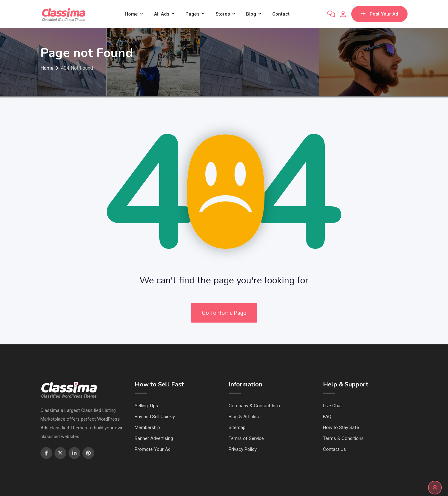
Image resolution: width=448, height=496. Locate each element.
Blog (251, 14)
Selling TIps (146, 406)
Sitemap (237, 428)
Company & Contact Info (254, 406)
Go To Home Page (224, 313)
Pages (192, 14)
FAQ (327, 417)
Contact (281, 14)
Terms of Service (246, 438)
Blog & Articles (244, 417)
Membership (147, 428)
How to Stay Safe (341, 428)
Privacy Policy (243, 449)
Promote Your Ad (153, 449)
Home (131, 14)
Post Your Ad (379, 14)
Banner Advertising (154, 438)
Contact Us (334, 449)
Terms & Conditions (343, 438)
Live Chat (332, 406)
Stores (223, 14)
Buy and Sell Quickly (155, 417)
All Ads (162, 14)
